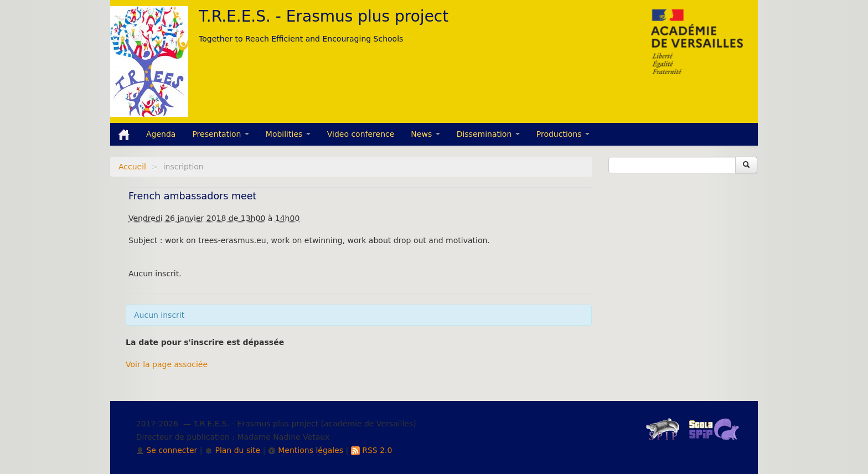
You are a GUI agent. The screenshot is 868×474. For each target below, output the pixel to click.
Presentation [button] (220, 134)
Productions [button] (563, 134)
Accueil (132, 167)
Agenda (161, 134)
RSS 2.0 (372, 450)
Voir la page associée (167, 364)
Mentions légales (306, 450)
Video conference (361, 134)
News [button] (425, 134)
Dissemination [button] (488, 134)
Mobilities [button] (288, 134)
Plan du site (232, 450)
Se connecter (167, 450)
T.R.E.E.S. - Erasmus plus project (324, 16)
